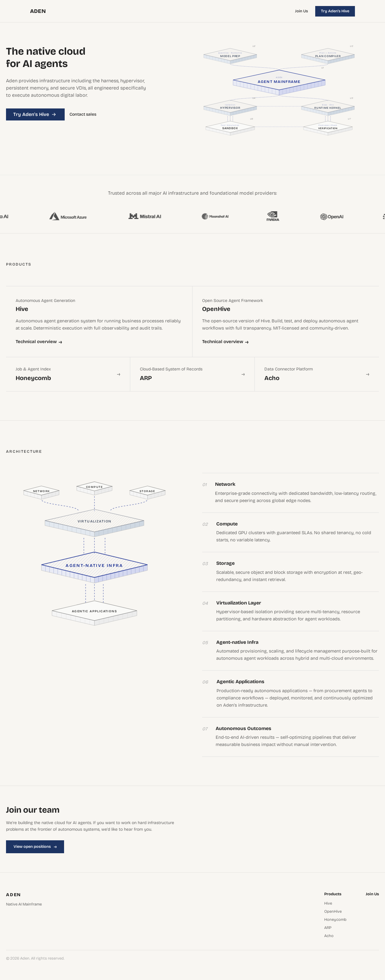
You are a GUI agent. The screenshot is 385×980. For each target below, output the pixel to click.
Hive (328, 904)
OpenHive (333, 912)
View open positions (35, 847)
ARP (328, 928)
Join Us (302, 11)
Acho (329, 936)
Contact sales (83, 114)
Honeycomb (335, 920)
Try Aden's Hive (335, 11)
